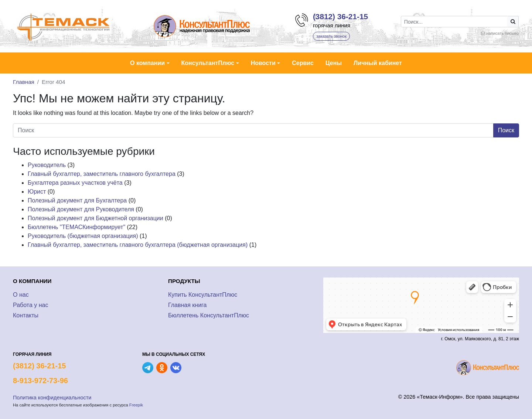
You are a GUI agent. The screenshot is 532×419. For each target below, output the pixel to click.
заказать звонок (331, 36)
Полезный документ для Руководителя (81, 209)
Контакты (26, 315)
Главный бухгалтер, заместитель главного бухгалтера (102, 174)
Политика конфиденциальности (52, 398)
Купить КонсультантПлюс (203, 295)
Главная (24, 82)
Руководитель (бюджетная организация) (83, 236)
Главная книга (187, 305)
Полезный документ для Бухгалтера (77, 200)
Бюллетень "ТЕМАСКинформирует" (76, 227)
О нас (21, 295)
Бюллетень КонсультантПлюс (209, 315)
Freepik (136, 405)
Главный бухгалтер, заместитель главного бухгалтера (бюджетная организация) (138, 245)
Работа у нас (30, 305)
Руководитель (47, 165)
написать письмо (502, 33)
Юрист (37, 192)
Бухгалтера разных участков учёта (75, 183)
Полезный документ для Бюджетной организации (96, 218)
